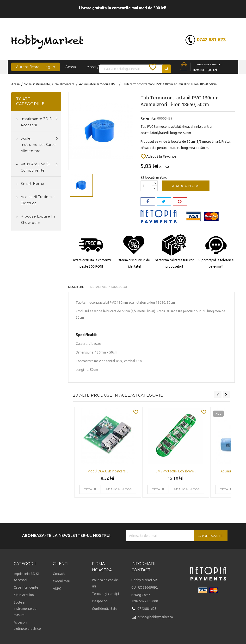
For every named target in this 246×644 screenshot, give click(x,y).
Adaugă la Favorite (158, 156)
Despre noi (100, 601)
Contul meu (61, 581)
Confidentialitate (105, 609)
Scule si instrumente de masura (25, 609)
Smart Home (32, 184)
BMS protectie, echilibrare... (176, 471)
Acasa (71, 67)
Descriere (76, 287)
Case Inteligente (26, 587)
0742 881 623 (198, 40)
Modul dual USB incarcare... (108, 471)
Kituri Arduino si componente (39, 167)
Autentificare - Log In (36, 67)
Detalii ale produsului (113, 287)
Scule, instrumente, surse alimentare (39, 144)
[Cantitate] (146, 186)
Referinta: (148, 118)
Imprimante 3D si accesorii (39, 122)
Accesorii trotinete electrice (38, 200)
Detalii (90, 489)
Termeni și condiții (105, 594)
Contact (59, 574)
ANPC (57, 589)
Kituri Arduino (24, 595)
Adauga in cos (186, 186)
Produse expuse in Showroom (38, 219)
